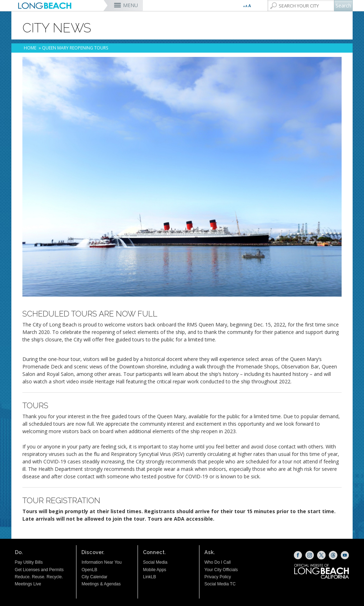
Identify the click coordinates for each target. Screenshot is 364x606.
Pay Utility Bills (29, 562)
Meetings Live (28, 584)
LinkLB (149, 577)
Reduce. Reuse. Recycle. (39, 577)
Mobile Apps (154, 570)
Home (30, 48)
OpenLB (89, 570)
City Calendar (94, 577)
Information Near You (101, 562)
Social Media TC (220, 584)
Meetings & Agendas (101, 584)
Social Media (155, 562)
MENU (130, 5)
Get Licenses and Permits (39, 570)
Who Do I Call (218, 562)
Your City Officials (221, 570)
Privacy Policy (218, 577)
